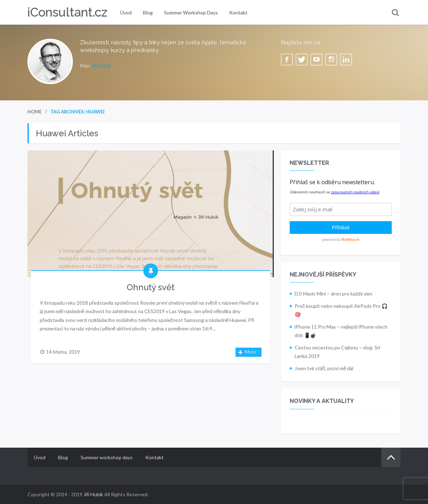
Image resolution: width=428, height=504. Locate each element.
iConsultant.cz (67, 12)
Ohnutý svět (151, 287)
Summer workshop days (191, 13)
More (247, 352)
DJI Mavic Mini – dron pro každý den (333, 294)
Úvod (126, 13)
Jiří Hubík (101, 66)
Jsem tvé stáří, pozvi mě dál (324, 368)
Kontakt (238, 13)
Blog (148, 13)
